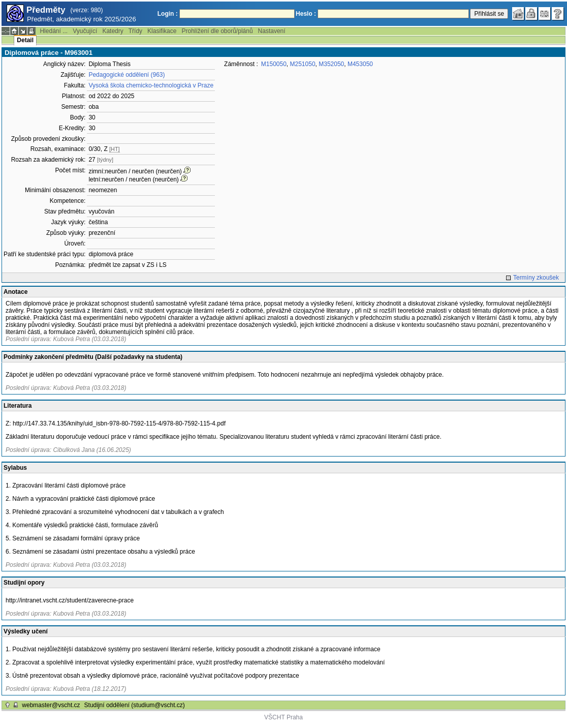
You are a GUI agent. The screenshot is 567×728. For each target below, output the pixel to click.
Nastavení (272, 31)
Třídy (135, 31)
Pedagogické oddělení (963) (127, 75)
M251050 (303, 64)
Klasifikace (162, 31)
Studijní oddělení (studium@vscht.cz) (135, 705)
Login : (168, 14)
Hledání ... (54, 31)
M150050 (274, 64)
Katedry (113, 31)
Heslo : (306, 14)
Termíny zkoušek (536, 278)
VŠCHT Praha (283, 717)
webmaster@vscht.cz (51, 705)
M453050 (360, 64)
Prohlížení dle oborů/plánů (217, 31)
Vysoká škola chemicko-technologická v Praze (151, 85)
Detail (25, 40)
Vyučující (85, 31)
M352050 (331, 64)
